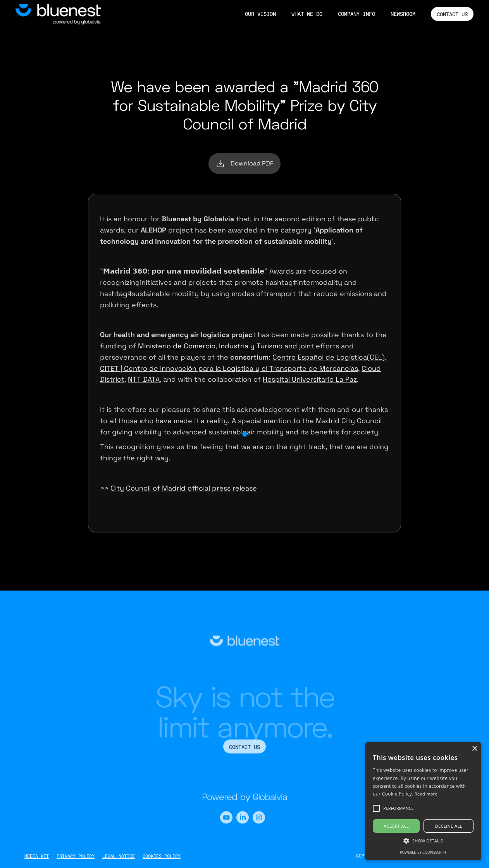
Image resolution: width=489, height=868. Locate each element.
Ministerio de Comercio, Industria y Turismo (210, 346)
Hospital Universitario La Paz (310, 379)
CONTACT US (452, 14)
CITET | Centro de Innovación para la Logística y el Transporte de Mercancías (229, 368)
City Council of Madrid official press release (183, 488)
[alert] (423, 801)
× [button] (474, 749)
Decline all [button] (449, 826)
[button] (423, 841)
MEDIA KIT (37, 856)
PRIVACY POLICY (76, 856)
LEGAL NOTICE (119, 856)
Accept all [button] (396, 826)
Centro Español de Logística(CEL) (329, 357)
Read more (426, 794)
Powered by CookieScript (423, 852)
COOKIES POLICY (162, 856)
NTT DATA (144, 379)
